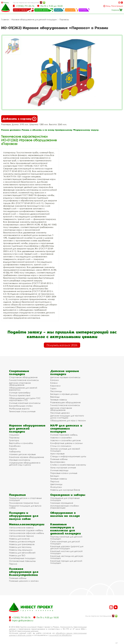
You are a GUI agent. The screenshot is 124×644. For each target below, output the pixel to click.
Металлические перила (21, 536)
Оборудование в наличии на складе (65, 514)
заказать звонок (42, 10)
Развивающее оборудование (65, 402)
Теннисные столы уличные (22, 411)
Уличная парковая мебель (64, 435)
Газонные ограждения (62, 503)
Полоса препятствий (20, 395)
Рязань (6, 2)
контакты (83, 10)
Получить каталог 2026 (62, 345)
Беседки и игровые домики (64, 394)
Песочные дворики (60, 413)
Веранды (55, 397)
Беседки (55, 476)
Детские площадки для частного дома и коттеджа (67, 417)
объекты (58, 10)
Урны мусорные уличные (63, 468)
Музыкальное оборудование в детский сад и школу (25, 464)
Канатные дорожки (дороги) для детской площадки (67, 547)
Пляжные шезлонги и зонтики (24, 581)
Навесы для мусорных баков (65, 490)
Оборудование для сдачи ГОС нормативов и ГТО (25, 399)
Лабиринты (15, 452)
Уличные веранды (59, 470)
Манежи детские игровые (22, 454)
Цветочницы (56, 484)
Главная (5, 20)
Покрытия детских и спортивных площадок (25, 499)
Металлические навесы (21, 528)
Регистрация (117, 6)
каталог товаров (20, 10)
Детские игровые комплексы (65, 377)
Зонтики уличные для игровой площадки (65, 450)
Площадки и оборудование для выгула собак (24, 516)
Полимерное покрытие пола (24, 503)
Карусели (55, 386)
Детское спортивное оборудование (20, 384)
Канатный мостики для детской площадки (66, 552)
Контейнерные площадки (22, 558)
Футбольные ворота (19, 409)
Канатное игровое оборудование (27, 457)
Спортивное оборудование (23, 377)
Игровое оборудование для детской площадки (34, 20)
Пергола (55, 481)
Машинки (14, 435)
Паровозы (64, 20)
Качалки (54, 380)
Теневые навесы (59, 400)
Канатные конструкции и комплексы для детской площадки (66, 529)
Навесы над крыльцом (21, 550)
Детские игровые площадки (65, 373)
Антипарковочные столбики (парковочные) (65, 507)
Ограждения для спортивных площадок (65, 499)
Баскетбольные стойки (21, 406)
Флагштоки (56, 487)
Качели (54, 383)
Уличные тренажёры (20, 393)
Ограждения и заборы (68, 495)
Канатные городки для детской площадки (66, 562)
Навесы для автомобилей (22, 553)
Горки (53, 388)
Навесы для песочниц (20, 547)
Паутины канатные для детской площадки (66, 538)
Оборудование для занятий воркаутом (23, 389)
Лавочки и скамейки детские (65, 440)
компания (70, 10)
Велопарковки (58, 462)
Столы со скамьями (61, 446)
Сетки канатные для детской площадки (65, 543)
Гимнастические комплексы (24, 380)
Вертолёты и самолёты (21, 443)
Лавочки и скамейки (61, 438)
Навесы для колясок (19, 539)
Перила (13, 564)
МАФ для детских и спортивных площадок (66, 428)
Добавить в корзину (19, 119)
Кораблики (15, 446)
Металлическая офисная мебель (27, 533)
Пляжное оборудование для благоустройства (24, 572)
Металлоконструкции (27, 524)
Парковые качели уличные (64, 473)
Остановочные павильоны (22, 561)
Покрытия (17, 495)
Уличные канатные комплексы (25, 403)
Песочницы (56, 391)
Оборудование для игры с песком (68, 420)
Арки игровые (57, 454)
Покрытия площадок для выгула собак (25, 507)
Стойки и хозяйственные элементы (68, 465)
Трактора (14, 440)
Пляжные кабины (59, 459)
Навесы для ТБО (17, 555)
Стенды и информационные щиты (68, 456)
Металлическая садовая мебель (26, 530)
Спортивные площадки (19, 373)
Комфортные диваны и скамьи (66, 443)
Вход (108, 6)
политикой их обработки (60, 635)
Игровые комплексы (20, 460)
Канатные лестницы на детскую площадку (67, 557)
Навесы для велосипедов (22, 541)
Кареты (13, 449)
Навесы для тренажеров (22, 544)
